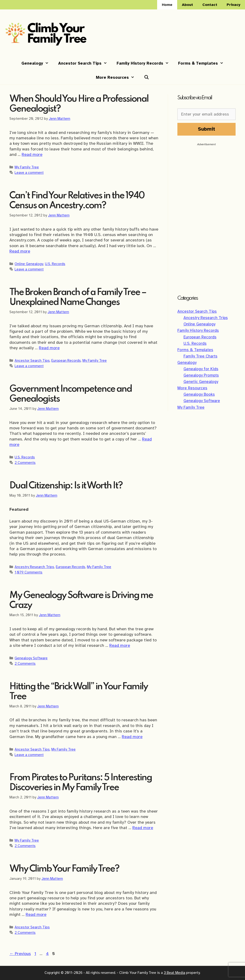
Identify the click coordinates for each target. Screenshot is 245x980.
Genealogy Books (199, 394)
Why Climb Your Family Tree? (64, 869)
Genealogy (37, 63)
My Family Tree (27, 167)
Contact (210, 5)
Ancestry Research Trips (34, 567)
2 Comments (25, 463)
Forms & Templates (203, 63)
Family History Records (145, 63)
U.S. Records (55, 264)
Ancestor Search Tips (85, 63)
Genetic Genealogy (201, 382)
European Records (66, 360)
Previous (20, 954)
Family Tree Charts (200, 356)
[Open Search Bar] (147, 78)
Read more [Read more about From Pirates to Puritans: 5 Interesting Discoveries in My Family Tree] (143, 828)
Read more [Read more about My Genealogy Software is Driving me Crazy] (120, 645)
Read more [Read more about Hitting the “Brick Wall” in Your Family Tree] (132, 737)
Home (167, 5)
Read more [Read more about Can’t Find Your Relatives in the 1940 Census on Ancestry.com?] (20, 251)
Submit (206, 129)
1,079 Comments (29, 572)
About (187, 5)
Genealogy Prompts (201, 375)
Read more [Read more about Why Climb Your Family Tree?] (36, 914)
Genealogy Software (31, 658)
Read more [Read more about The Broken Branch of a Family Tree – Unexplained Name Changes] (49, 348)
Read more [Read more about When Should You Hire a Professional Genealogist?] (32, 154)
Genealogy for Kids (201, 369)
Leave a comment (29, 172)
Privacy (233, 5)
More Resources (118, 78)
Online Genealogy (29, 264)
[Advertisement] (206, 217)
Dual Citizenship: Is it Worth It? (66, 486)
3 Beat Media (174, 973)
